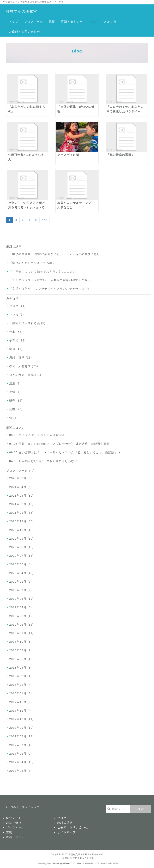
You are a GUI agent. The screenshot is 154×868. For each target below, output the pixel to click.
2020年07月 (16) (21, 556)
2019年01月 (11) (21, 633)
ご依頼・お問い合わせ (24, 32)
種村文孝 (75, 855)
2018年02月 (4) (21, 685)
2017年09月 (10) (21, 728)
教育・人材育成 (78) (24, 366)
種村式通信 (65, 823)
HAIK (116, 863)
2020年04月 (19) (21, 573)
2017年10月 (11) (21, 719)
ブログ (93, 22)
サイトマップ (67, 832)
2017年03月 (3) (21, 771)
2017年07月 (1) (21, 745)
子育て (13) (17, 340)
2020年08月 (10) (21, 547)
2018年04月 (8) (21, 668)
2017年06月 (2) (21, 754)
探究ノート (14, 818)
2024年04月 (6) (21, 487)
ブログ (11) (17, 306)
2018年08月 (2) (21, 650)
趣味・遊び (14, 823)
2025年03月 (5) (21, 478)
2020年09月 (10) (21, 539)
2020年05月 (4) (21, 564)
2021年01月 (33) (21, 513)
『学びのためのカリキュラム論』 (32, 263)
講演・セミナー (72, 22)
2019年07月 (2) (21, 590)
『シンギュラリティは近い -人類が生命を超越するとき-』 (51, 280)
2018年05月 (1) (21, 659)
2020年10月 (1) (21, 530)
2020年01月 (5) (21, 582)
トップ (14, 22)
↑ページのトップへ (15, 807)
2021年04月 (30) (21, 496)
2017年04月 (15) (21, 762)
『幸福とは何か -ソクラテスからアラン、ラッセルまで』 (50, 289)
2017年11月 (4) (21, 711)
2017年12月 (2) (21, 702)
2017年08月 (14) (21, 736)
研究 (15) (16, 401)
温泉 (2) (15, 383)
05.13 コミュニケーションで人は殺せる (37, 435)
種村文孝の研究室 (22, 11)
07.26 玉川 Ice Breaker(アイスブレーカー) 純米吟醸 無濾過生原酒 (59, 444)
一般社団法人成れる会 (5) (27, 323)
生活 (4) (15, 392)
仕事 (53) (16, 332)
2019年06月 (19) (21, 599)
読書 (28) (16, 409)
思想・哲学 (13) (21, 358)
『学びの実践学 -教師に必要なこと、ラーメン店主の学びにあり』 (56, 254)
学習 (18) (16, 349)
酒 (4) (13, 418)
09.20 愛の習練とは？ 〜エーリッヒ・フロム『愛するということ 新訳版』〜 (65, 452)
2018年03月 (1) (21, 676)
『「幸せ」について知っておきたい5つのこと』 (43, 272)
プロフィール (33, 22)
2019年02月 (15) (21, 625)
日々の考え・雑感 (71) (25, 375)
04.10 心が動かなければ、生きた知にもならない (43, 461)
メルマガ (110, 22)
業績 (52, 22)
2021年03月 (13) (21, 504)
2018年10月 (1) (21, 642)
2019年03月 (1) (21, 616)
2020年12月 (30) (21, 521)
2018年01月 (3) (21, 693)
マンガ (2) (17, 315)
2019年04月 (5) (21, 607)
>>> (44, 220)
